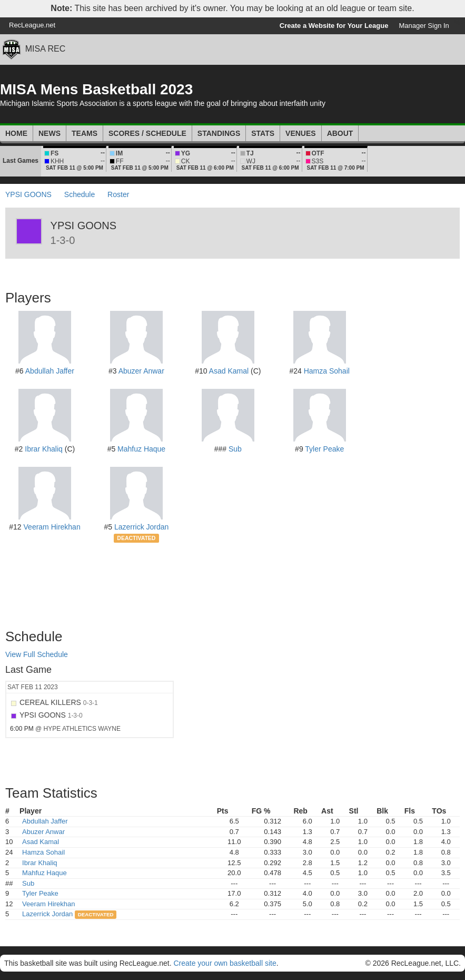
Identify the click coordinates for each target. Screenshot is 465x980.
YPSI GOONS (28, 194)
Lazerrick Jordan (142, 527)
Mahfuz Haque (141, 449)
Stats (263, 133)
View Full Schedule (37, 654)
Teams (85, 133)
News (50, 133)
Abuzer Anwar (141, 371)
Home (16, 133)
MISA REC (45, 49)
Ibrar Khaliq (44, 449)
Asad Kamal (229, 371)
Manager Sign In (424, 26)
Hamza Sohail (327, 371)
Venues (301, 133)
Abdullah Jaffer (50, 371)
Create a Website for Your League (334, 26)
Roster (118, 194)
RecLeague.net (32, 25)
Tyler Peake (324, 449)
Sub (235, 449)
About (340, 133)
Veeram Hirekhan (52, 527)
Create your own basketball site (225, 963)
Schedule (80, 194)
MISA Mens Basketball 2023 (96, 89)
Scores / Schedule (147, 133)
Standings (219, 133)
